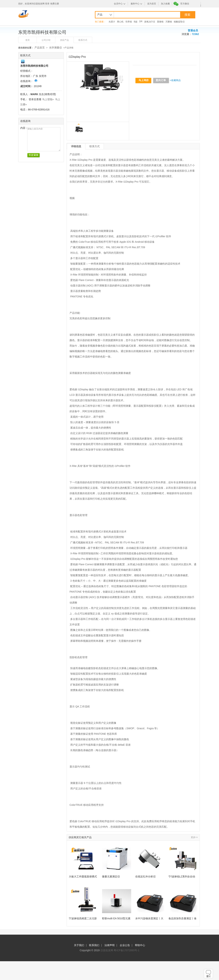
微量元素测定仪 (111, 876)
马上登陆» (48, 99)
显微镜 (160, 22)
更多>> (194, 837)
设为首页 (152, 4)
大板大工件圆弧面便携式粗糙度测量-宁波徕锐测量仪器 (83, 877)
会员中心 (118, 4)
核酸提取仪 (179, 22)
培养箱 (129, 22)
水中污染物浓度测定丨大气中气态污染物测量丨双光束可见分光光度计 (149, 918)
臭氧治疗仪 (150, 22)
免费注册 (55, 4)
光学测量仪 (55, 48)
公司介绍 (46, 40)
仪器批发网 (107, 950)
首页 (28, 40)
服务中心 (135, 4)
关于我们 (79, 945)
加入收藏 (165, 4)
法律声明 (109, 945)
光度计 (112, 22)
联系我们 (94, 945)
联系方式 (83, 40)
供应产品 (64, 40)
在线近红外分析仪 (145, 876)
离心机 (120, 22)
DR (141, 22)
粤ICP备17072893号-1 (126, 950)
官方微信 (185, 4)
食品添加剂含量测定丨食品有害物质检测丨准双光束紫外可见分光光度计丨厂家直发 (182, 918)
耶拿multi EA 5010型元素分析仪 (116, 918)
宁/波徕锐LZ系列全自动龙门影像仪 (182, 877)
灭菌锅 (169, 22)
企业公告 (125, 945)
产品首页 (40, 48)
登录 (47, 4)
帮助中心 (140, 945)
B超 (136, 22)
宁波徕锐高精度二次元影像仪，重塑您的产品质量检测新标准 (83, 918)
